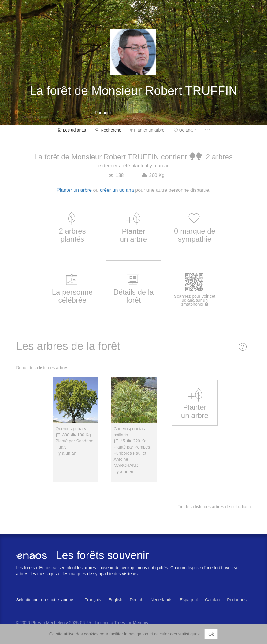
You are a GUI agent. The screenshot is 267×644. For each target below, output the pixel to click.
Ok (211, 634)
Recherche (108, 130)
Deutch (136, 600)
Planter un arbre (147, 130)
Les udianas (72, 130)
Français (93, 600)
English (115, 600)
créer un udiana (117, 190)
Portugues (237, 600)
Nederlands (161, 600)
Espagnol (189, 600)
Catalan (212, 600)
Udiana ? (185, 130)
